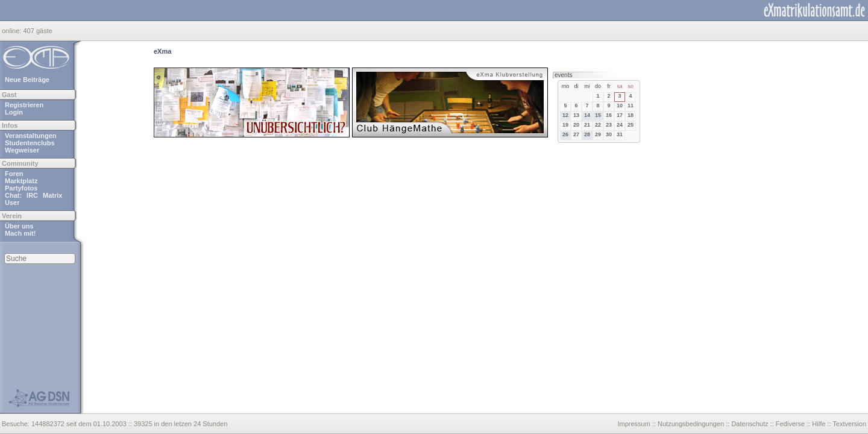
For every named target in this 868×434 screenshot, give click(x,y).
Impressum (634, 424)
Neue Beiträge (27, 80)
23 (609, 125)
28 (587, 134)
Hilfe (819, 424)
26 (565, 134)
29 (598, 134)
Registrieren (24, 105)
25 (631, 125)
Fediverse (790, 424)
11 (631, 105)
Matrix (52, 195)
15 (598, 115)
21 (587, 125)
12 (565, 115)
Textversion (849, 424)
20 (576, 125)
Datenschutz (750, 424)
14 (587, 115)
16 (609, 115)
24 (620, 125)
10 (620, 105)
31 (620, 134)
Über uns (19, 226)
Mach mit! (20, 233)
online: (12, 31)
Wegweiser (22, 150)
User (12, 203)
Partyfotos (21, 188)
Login (14, 112)
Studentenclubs (30, 143)
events (563, 75)
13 (576, 115)
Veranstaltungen (31, 136)
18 (631, 115)
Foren (14, 174)
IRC (32, 195)
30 (609, 134)
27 (576, 134)
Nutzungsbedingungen (691, 424)
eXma (162, 51)
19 (565, 125)
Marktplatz (21, 181)
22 (598, 125)
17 (620, 115)
